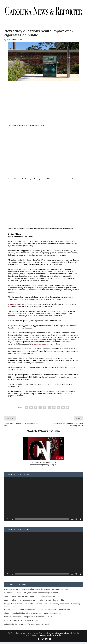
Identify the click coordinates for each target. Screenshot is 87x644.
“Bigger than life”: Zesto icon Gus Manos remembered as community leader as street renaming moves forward (42, 607)
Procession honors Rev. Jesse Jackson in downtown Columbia (28, 619)
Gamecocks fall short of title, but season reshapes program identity (32, 595)
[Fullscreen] (80, 521)
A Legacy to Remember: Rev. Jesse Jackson (21, 623)
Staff (9, 42)
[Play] (7, 521)
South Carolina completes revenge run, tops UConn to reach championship (34, 602)
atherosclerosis (40, 346)
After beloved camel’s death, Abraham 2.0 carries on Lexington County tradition (36, 591)
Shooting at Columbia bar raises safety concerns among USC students (32, 615)
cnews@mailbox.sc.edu (50, 638)
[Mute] (76, 521)
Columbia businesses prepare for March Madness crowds (27, 626)
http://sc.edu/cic (63, 635)
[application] (43, 501)
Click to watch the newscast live (44, 465)
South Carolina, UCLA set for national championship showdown (30, 599)
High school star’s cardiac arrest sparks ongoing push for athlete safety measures (37, 612)
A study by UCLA (15, 306)
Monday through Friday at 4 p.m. (44, 467)
